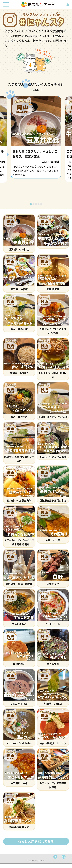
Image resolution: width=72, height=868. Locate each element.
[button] (31, 207)
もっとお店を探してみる (36, 845)
